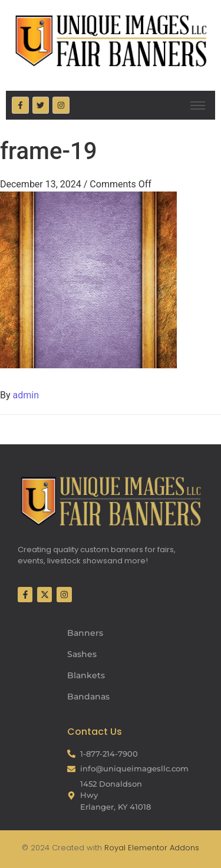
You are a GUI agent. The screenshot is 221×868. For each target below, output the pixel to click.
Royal (115, 848)
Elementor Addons (162, 848)
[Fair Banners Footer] (111, 501)
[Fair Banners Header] (111, 40)
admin (26, 395)
